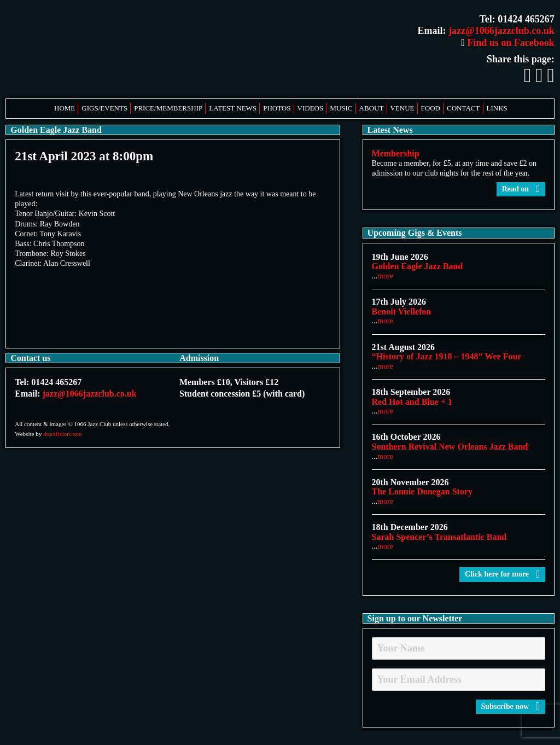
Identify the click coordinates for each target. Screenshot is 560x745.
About (372, 108)
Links (497, 108)
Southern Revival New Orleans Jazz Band (450, 447)
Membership (396, 153)
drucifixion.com (63, 434)
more (385, 276)
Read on (521, 189)
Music (341, 108)
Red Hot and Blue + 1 (412, 402)
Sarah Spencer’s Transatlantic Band (439, 537)
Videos (311, 108)
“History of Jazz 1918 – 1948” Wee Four (447, 356)
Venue (402, 108)
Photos (277, 108)
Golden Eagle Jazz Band (418, 266)
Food (431, 108)
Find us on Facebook (508, 43)
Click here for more (502, 574)
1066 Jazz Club (115, 49)
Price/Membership (168, 108)
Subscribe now (511, 706)
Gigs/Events (104, 108)
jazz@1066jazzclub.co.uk (501, 31)
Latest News (233, 108)
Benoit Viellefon (402, 312)
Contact (463, 108)
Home (65, 108)
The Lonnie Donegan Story (422, 491)
